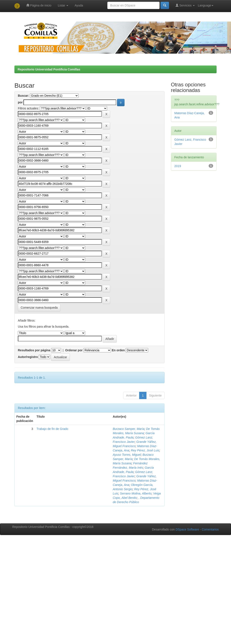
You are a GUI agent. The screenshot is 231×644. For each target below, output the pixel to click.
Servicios (185, 5)
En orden (118, 350)
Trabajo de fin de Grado (52, 429)
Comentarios (210, 529)
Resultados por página (34, 350)
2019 (178, 166)
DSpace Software (187, 529)
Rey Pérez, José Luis (145, 450)
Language (206, 5)
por (20, 102)
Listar (63, 5)
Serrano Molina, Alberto (136, 493)
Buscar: (23, 96)
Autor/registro (28, 357)
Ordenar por (74, 350)
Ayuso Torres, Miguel (127, 455)
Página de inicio (39, 5)
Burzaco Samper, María (129, 429)
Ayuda (79, 5)
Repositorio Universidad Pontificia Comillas (49, 69)
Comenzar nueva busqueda (39, 308)
